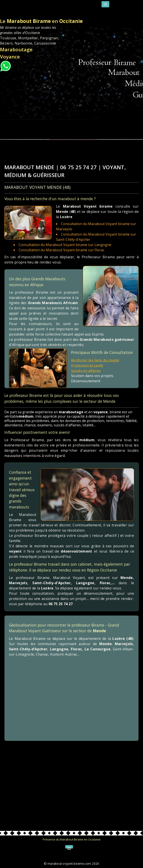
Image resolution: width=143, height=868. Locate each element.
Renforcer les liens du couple (96, 360)
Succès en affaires (86, 370)
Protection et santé (87, 365)
